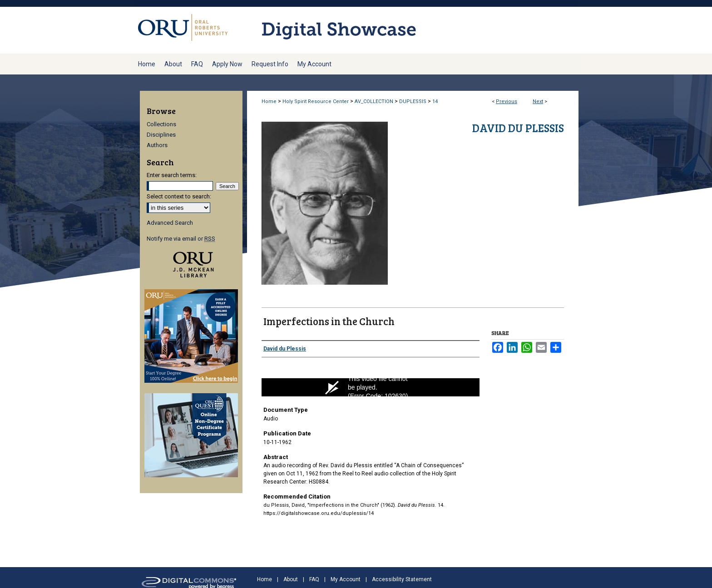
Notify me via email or (181, 239)
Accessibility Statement (402, 579)
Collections (161, 124)
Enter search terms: (172, 175)
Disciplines (161, 135)
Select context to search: (179, 196)
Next (538, 101)
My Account (346, 579)
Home (269, 101)
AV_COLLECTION (374, 101)
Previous (507, 101)
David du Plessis (518, 128)
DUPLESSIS (413, 101)
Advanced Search (170, 223)
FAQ (314, 579)
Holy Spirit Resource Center (316, 101)
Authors (157, 145)
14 (435, 101)
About (291, 579)
